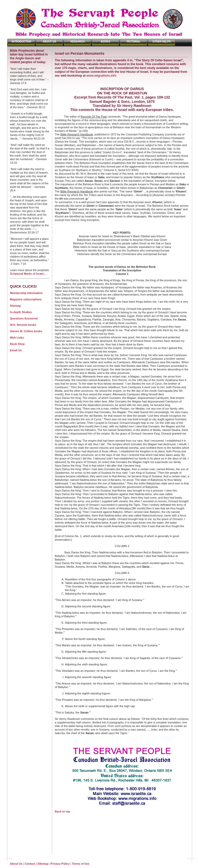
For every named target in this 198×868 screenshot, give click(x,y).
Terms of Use (81, 864)
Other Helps (161, 42)
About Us (49, 42)
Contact (30, 864)
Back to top (62, 811)
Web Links (17, 338)
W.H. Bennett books (23, 325)
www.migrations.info (101, 76)
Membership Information (26, 293)
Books (106, 42)
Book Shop (17, 344)
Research (77, 42)
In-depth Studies (21, 312)
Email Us (16, 350)
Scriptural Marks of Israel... (28, 274)
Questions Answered (24, 318)
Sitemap (15, 306)
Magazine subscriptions (26, 299)
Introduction (22, 42)
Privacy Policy (60, 864)
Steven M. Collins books (26, 331)
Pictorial (134, 42)
